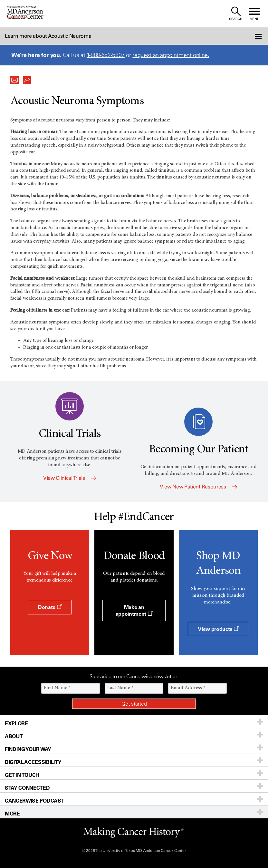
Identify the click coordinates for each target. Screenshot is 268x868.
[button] (248, 36)
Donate (50, 607)
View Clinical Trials (70, 478)
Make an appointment (134, 610)
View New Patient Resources (198, 487)
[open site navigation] (254, 14)
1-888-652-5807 (106, 55)
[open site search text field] (236, 14)
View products (218, 629)
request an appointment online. (171, 55)
